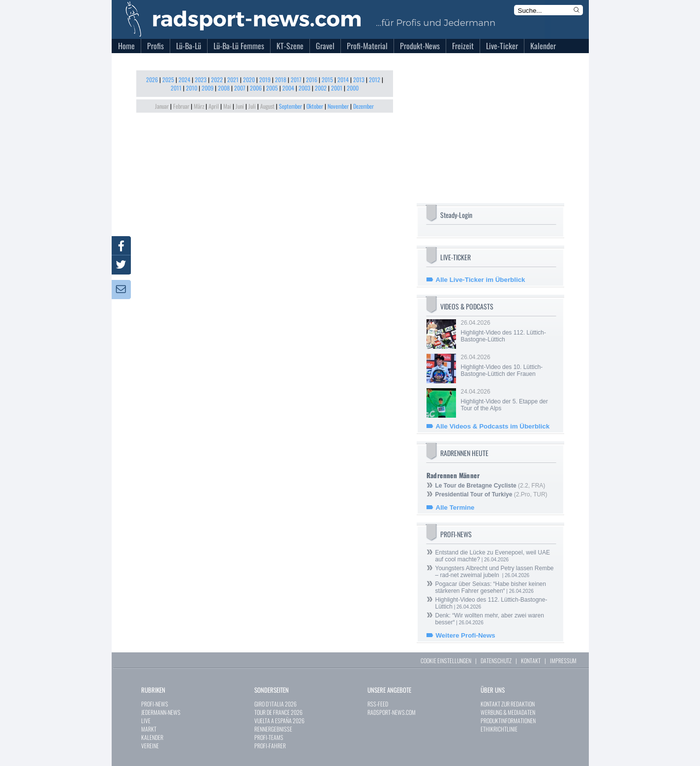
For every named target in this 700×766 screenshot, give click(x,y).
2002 (321, 88)
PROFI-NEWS (155, 704)
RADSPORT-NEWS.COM (392, 712)
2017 (296, 79)
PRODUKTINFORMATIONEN (508, 720)
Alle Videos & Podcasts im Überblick (493, 426)
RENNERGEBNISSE (273, 729)
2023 (201, 79)
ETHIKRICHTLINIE (499, 729)
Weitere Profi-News (466, 635)
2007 (240, 88)
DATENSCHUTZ (496, 660)
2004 (288, 88)
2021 (233, 79)
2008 (224, 88)
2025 (168, 79)
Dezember (364, 106)
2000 (353, 88)
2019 (265, 79)
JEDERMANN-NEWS (161, 712)
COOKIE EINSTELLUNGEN (446, 660)
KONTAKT (531, 660)
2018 (281, 79)
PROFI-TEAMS (269, 737)
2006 (256, 88)
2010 (192, 88)
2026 (152, 79)
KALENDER (152, 737)
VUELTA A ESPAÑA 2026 (279, 720)
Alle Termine (455, 507)
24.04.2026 (508, 400)
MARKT (149, 729)
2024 (184, 79)
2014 (343, 79)
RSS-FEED (378, 704)
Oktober (315, 106)
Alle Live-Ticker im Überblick (481, 280)
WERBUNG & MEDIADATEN (508, 712)
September (290, 106)
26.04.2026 (508, 331)
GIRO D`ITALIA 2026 (275, 704)
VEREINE (150, 746)
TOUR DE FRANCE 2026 (278, 712)
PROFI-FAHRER (270, 746)
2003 (304, 88)
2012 (375, 79)
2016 (312, 79)
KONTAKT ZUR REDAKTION (508, 704)
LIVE (146, 720)
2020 (249, 79)
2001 (337, 88)
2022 (217, 79)
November (338, 106)
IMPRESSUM (563, 660)
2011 (176, 88)
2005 (272, 88)
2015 (327, 79)
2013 (359, 79)
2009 (208, 88)
